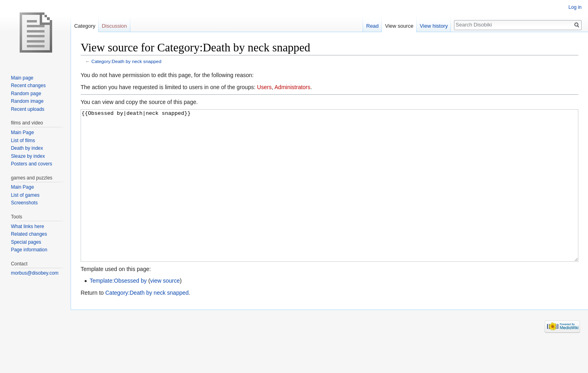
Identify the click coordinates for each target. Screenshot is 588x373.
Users (265, 87)
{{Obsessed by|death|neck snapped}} (329, 201)
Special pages (26, 242)
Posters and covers (31, 164)
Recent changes (28, 86)
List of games (25, 195)
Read (372, 26)
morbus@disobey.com (35, 273)
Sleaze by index (28, 156)
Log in (575, 7)
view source (165, 311)
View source (399, 26)
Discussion (115, 26)
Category (85, 26)
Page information (29, 250)
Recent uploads (27, 109)
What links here (27, 226)
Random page (26, 94)
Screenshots (24, 203)
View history (434, 26)
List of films (23, 141)
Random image (27, 101)
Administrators (292, 87)
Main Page (22, 132)
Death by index (27, 148)
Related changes (29, 234)
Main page (22, 78)
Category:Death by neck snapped (126, 61)
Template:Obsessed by (118, 311)
